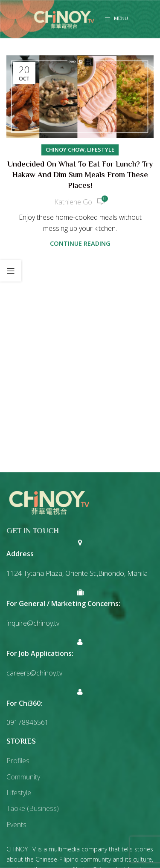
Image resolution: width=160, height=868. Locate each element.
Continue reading (80, 243)
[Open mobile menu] (116, 19)
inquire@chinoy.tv (33, 623)
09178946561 (28, 722)
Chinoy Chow (65, 149)
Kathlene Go (73, 202)
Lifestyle (101, 149)
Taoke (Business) (33, 808)
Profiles (18, 761)
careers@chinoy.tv (34, 673)
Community (23, 777)
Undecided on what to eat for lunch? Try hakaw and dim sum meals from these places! (80, 175)
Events (16, 825)
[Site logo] (64, 18)
